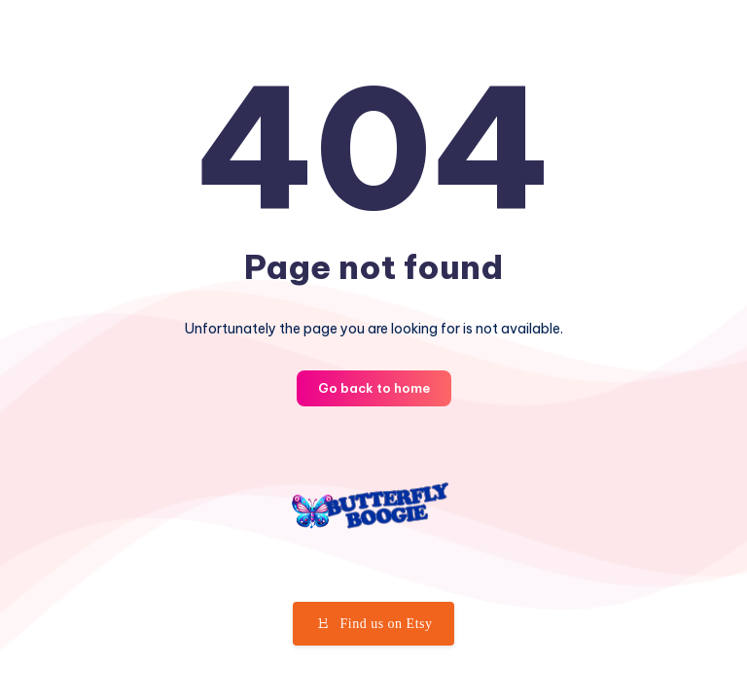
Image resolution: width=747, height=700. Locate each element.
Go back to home (374, 388)
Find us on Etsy (373, 623)
